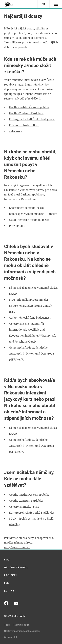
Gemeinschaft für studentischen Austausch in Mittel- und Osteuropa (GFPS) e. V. (31, 353)
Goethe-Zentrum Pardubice (26, 113)
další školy (15, 131)
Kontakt (10, 591)
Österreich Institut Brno (24, 125)
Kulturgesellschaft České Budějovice (32, 119)
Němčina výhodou (16, 567)
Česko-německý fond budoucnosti (30, 318)
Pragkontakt (17, 226)
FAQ (7, 583)
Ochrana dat (11, 637)
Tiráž (7, 625)
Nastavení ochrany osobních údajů (22, 631)
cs (43, 4)
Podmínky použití (22, 625)
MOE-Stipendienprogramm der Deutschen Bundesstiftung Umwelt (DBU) (31, 306)
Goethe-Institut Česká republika (29, 107)
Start (8, 560)
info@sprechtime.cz (17, 547)
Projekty (11, 575)
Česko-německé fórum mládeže (29, 220)
